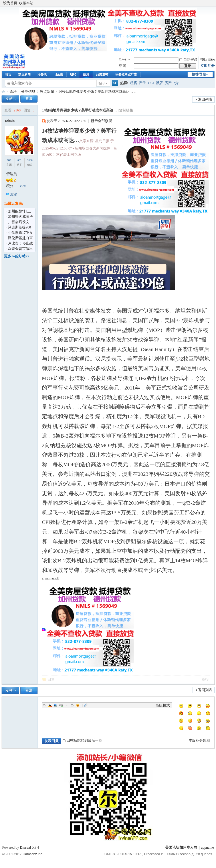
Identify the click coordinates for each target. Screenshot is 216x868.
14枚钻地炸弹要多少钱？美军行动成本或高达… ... (97, 92)
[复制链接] (126, 110)
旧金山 (58, 74)
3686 (30, 160)
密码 (123, 66)
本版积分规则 (199, 740)
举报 (205, 679)
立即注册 (208, 66)
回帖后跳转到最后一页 (82, 740)
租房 (134, 83)
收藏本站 (26, 3)
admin (10, 121)
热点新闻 (24, 74)
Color (50, 705)
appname (208, 847)
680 (9, 160)
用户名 (123, 60)
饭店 (159, 83)
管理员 (12, 174)
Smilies (78, 705)
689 (19, 160)
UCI (151, 83)
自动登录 (188, 60)
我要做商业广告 (126, 74)
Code (72, 705)
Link (61, 705)
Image (55, 705)
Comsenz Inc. (33, 854)
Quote (67, 705)
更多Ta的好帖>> (17, 256)
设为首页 (10, 3)
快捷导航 (199, 74)
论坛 (8, 74)
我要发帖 (102, 74)
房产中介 (172, 83)
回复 (51, 679)
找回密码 (208, 60)
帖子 (102, 83)
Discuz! (26, 847)
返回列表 (205, 99)
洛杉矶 (42, 74)
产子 (143, 83)
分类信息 (28, 92)
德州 (86, 74)
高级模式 (163, 705)
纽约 (73, 74)
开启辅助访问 (213, 3)
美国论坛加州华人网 (3, 92)
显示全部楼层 (101, 121)
